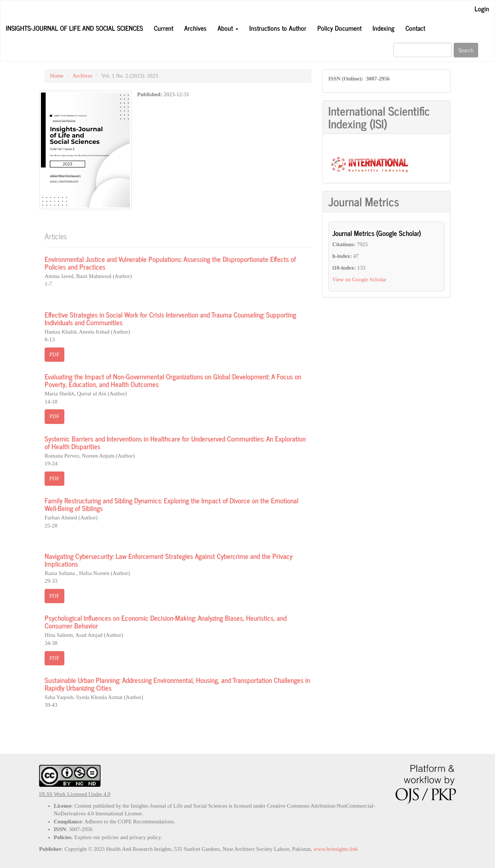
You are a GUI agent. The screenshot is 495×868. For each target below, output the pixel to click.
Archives (195, 28)
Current (164, 28)
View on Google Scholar (359, 279)
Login (482, 8)
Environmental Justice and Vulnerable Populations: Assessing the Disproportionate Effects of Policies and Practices (170, 263)
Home (57, 76)
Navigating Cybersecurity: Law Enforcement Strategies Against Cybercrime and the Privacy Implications (169, 560)
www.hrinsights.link (336, 849)
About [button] (228, 28)
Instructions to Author (278, 28)
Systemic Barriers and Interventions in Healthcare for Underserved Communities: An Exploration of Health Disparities (175, 442)
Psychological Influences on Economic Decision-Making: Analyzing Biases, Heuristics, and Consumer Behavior (166, 621)
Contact (415, 28)
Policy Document (339, 28)
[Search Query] (423, 50)
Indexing (383, 28)
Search (466, 50)
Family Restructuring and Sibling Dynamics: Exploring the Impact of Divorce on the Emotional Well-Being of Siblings (171, 504)
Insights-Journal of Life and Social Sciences (74, 28)
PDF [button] (54, 354)
